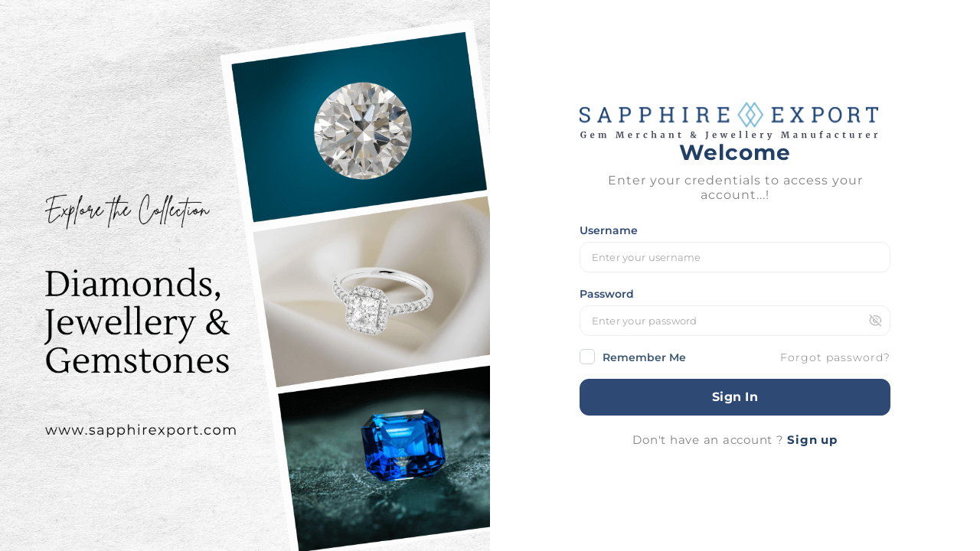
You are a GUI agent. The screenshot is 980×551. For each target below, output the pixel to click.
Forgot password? (835, 357)
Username (609, 230)
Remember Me (633, 357)
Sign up (812, 440)
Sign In (735, 397)
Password (607, 294)
